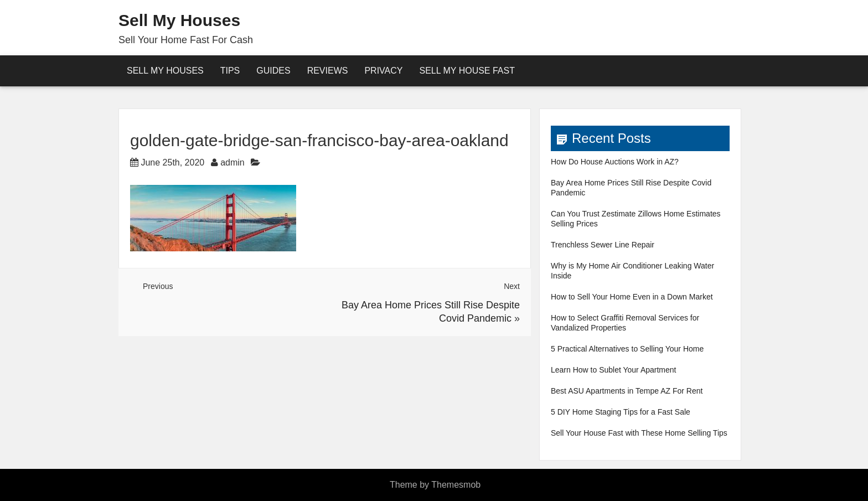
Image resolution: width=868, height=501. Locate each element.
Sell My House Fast (467, 71)
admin (232, 162)
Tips (230, 71)
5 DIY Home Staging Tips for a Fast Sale (621, 412)
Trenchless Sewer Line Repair (603, 245)
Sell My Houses (179, 20)
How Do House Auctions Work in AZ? (615, 162)
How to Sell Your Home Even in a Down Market (632, 297)
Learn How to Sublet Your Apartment (613, 370)
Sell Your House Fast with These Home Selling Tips (639, 433)
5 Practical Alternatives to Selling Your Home (627, 349)
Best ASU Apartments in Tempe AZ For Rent (627, 391)
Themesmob (456, 485)
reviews (328, 71)
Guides (273, 71)
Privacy (383, 71)
